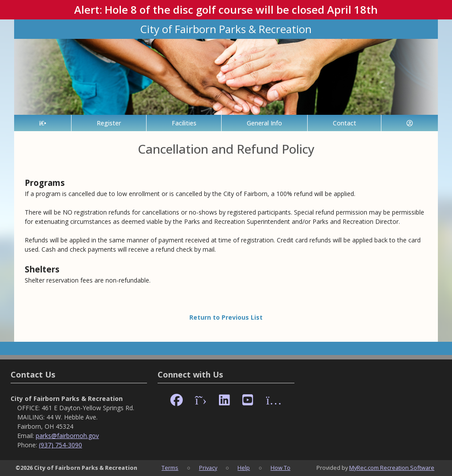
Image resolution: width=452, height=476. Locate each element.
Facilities (184, 123)
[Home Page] (43, 123)
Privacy (208, 468)
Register (109, 123)
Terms (170, 468)
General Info (264, 123)
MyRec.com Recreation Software (392, 468)
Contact (345, 123)
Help (244, 468)
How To (281, 468)
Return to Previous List (226, 317)
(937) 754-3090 (60, 445)
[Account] (410, 123)
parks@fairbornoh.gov (67, 436)
